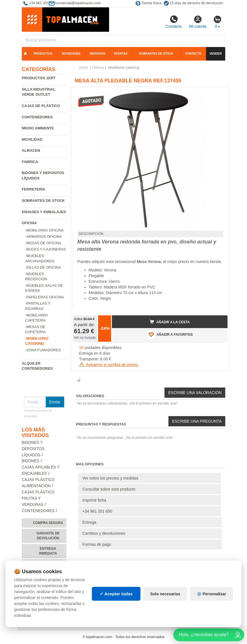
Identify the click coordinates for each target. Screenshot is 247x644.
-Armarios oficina (44, 237)
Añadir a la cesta (170, 322)
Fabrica (30, 162)
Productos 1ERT (39, 78)
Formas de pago (97, 544)
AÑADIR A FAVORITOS (170, 334)
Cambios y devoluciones (104, 533)
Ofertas (121, 54)
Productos (43, 54)
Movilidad (32, 139)
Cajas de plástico (41, 106)
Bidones (31, 461)
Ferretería (33, 189)
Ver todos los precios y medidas (110, 478)
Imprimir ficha (94, 500)
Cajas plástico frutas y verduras (38, 498)
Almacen (31, 150)
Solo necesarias (165, 594)
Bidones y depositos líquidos (33, 449)
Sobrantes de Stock (43, 201)
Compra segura (48, 523)
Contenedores (37, 117)
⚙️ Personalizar (211, 594)
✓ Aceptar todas (116, 594)
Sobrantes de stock (156, 54)
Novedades (71, 54)
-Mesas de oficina (43, 243)
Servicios (97, 54)
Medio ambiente (38, 128)
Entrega (89, 522)
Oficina (29, 223)
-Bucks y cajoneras (45, 249)
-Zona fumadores (43, 350)
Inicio (84, 68)
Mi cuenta (198, 22)
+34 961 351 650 (97, 511)
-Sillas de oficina (43, 267)
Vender (215, 54)
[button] (218, 94)
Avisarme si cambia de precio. (109, 365)
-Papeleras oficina (45, 297)
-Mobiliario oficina (45, 230)
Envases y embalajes (44, 212)
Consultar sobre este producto (109, 489)
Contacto (174, 22)
